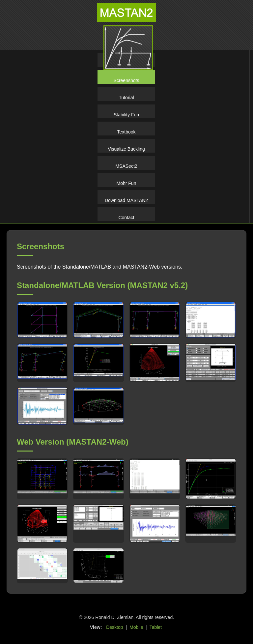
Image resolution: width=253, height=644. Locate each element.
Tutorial (126, 98)
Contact (126, 218)
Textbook (126, 132)
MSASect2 (126, 166)
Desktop (114, 627)
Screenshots (126, 80)
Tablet (156, 627)
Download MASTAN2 (126, 200)
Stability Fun (126, 115)
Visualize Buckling (126, 149)
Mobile (136, 627)
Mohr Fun (126, 183)
